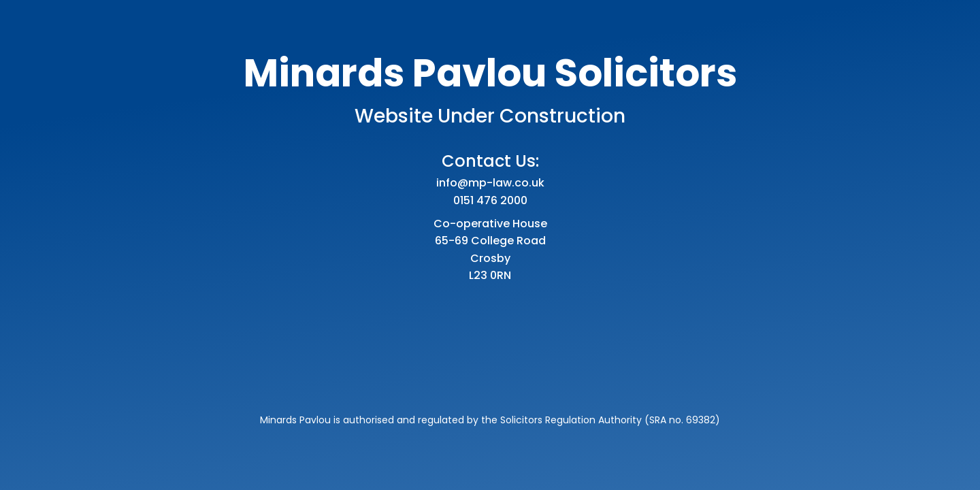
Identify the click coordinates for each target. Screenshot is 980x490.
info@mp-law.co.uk (490, 183)
